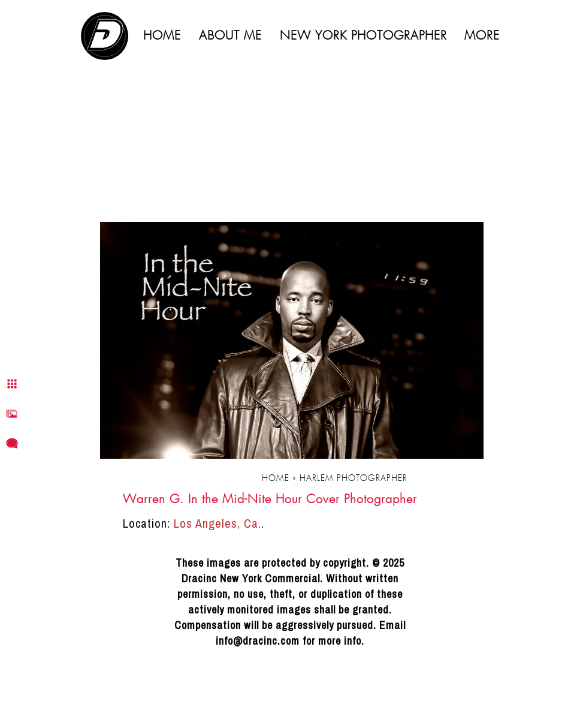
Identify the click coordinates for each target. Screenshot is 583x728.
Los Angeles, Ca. (218, 523)
